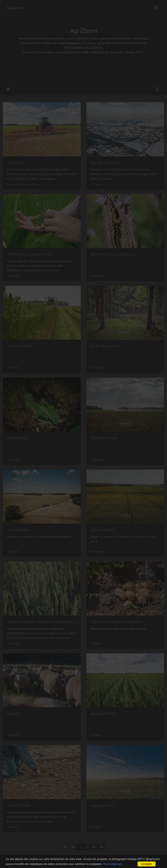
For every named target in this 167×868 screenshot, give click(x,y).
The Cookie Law (113, 864)
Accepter (147, 864)
